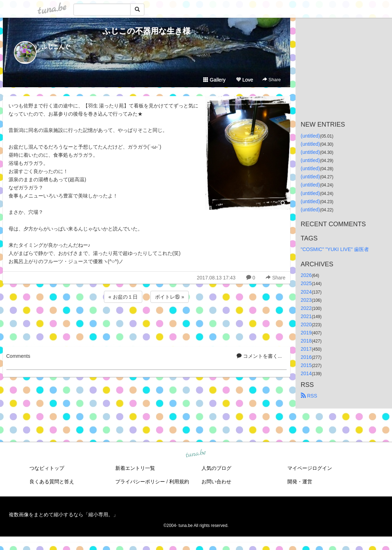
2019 (306, 333)
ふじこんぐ (56, 47)
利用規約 (179, 482)
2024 (306, 292)
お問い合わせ (216, 482)
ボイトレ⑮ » (170, 297)
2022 (306, 308)
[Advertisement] (147, 323)
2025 (306, 283)
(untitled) (310, 136)
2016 (306, 357)
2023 (306, 300)
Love (244, 80)
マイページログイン (310, 468)
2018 (306, 341)
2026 (306, 275)
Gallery (214, 80)
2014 (306, 373)
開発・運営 (300, 482)
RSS (309, 396)
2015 (306, 365)
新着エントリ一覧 (135, 468)
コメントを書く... (259, 356)
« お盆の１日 (123, 297)
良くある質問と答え (52, 482)
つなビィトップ (47, 468)
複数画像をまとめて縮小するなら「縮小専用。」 (64, 515)
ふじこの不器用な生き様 (147, 31)
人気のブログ (216, 468)
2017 (306, 349)
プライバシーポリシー (140, 482)
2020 (306, 324)
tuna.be (196, 454)
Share (272, 80)
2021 (306, 316)
